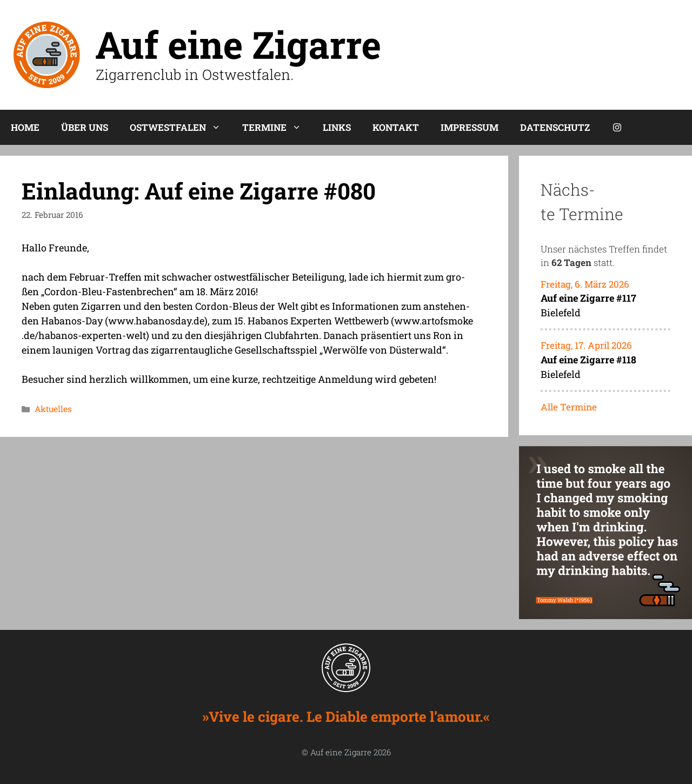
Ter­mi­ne (277, 127)
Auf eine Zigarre (341, 752)
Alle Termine (569, 407)
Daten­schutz (555, 127)
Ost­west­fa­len (181, 127)
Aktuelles (53, 409)
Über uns (85, 127)
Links (337, 127)
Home (25, 127)
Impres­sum (470, 127)
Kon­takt (396, 127)
